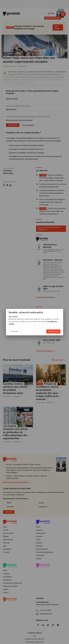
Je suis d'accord (53, 331)
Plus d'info (14, 331)
